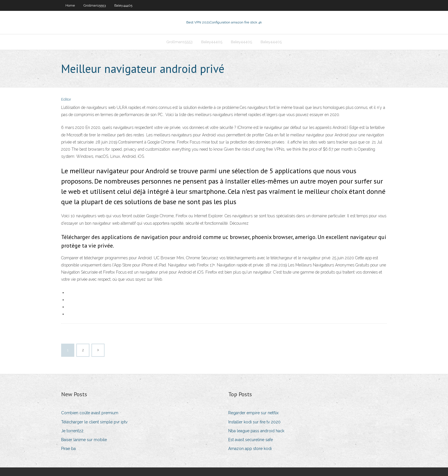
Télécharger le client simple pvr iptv (94, 422)
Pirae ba (68, 449)
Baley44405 (123, 5)
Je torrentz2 (72, 431)
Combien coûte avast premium (90, 413)
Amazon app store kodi (250, 449)
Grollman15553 (95, 5)
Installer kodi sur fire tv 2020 (254, 422)
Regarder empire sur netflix (253, 413)
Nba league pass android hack (256, 431)
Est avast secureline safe (251, 440)
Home (70, 5)
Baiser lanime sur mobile (84, 440)
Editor (66, 99)
